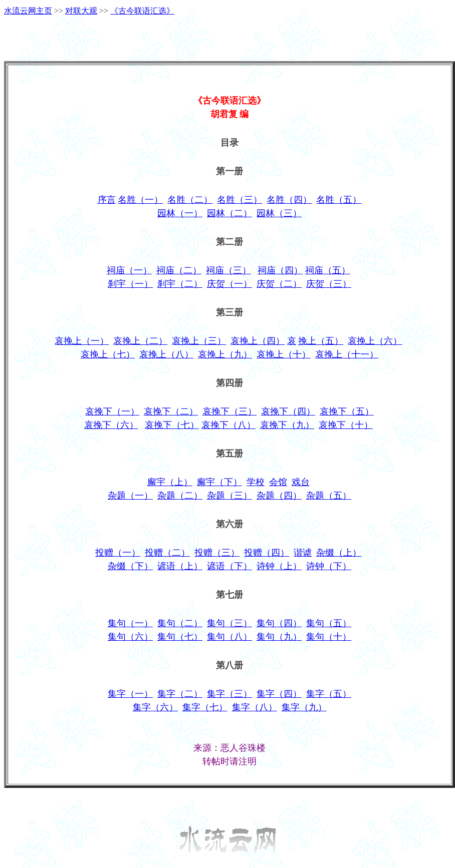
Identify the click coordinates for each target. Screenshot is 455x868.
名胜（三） (240, 200)
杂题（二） (180, 496)
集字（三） (230, 694)
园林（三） (279, 213)
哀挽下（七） (172, 425)
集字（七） (205, 707)
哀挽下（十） (346, 425)
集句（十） (329, 637)
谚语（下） (230, 566)
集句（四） (279, 623)
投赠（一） (118, 553)
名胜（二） (190, 200)
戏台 (301, 482)
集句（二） (180, 623)
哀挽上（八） (166, 354)
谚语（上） (180, 566)
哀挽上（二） (140, 341)
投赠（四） (267, 553)
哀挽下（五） (347, 411)
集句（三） (230, 623)
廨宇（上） (170, 482)
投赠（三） (217, 553)
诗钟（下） (329, 566)
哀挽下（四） (288, 411)
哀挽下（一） (112, 411)
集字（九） (304, 707)
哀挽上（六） (375, 341)
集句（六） (130, 637)
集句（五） (329, 623)
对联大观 (81, 11)
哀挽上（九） (225, 354)
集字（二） (180, 694)
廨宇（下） (219, 482)
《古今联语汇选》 (142, 11)
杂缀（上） (339, 553)
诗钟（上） (279, 566)
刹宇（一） (130, 284)
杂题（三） (230, 496)
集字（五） (329, 694)
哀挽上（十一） (347, 354)
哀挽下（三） (230, 411)
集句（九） (279, 637)
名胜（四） (289, 200)
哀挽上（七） (108, 354)
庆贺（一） (230, 284)
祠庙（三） (229, 270)
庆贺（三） (329, 284)
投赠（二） (167, 553)
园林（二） (230, 213)
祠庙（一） (129, 270)
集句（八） (230, 637)
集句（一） (130, 623)
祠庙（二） (179, 270)
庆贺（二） (279, 284)
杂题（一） (130, 496)
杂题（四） (279, 496)
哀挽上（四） (258, 341)
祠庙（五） (328, 270)
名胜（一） (140, 200)
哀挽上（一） (82, 341)
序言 (107, 200)
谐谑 (303, 553)
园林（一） (180, 213)
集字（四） (279, 694)
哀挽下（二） (171, 411)
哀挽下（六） (111, 425)
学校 (256, 482)
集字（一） (130, 694)
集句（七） (180, 637)
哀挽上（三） (199, 341)
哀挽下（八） (229, 425)
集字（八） (255, 707)
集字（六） (155, 707)
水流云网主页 (28, 11)
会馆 (278, 482)
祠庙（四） (280, 270)
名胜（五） (339, 200)
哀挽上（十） (284, 354)
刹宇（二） (180, 284)
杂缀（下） (130, 566)
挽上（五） (321, 341)
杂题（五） (329, 496)
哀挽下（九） (287, 425)
